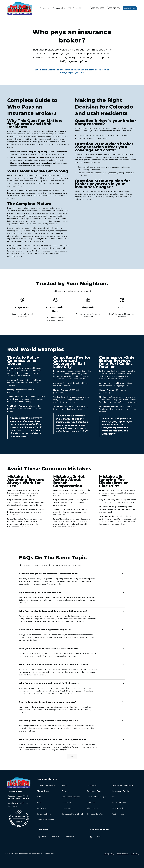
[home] (20, 8)
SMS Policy (135, 854)
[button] (45, 8)
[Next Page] (72, 756)
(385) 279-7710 (114, 8)
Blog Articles (41, 837)
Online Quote (130, 8)
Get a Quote (70, 837)
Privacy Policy (109, 854)
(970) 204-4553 (98, 8)
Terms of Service (123, 854)
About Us (56, 837)
